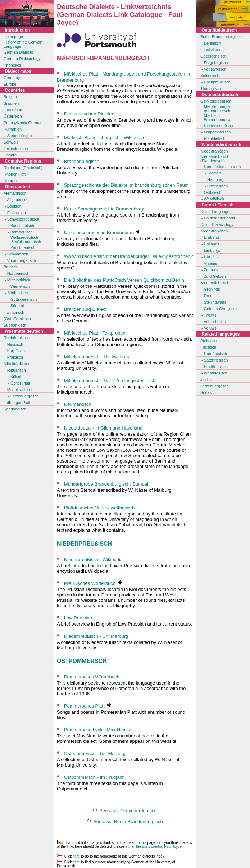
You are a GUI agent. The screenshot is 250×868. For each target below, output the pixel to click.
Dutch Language (215, 212)
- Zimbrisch (14, 312)
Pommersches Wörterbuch (92, 677)
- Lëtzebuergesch (21, 396)
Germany (12, 78)
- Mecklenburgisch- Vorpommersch (218, 109)
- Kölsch (13, 377)
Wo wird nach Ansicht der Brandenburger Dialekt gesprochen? (129, 256)
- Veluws (208, 328)
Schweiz (11, 142)
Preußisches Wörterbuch (90, 583)
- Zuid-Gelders (213, 276)
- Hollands (210, 244)
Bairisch (11, 267)
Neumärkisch (78, 404)
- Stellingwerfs (213, 302)
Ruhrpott (11, 181)
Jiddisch (208, 380)
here (76, 856)
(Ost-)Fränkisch (17, 319)
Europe (10, 84)
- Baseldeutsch (19, 226)
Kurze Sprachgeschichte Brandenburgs (105, 209)
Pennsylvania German (23, 123)
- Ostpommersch (215, 132)
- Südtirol (14, 306)
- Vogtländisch (213, 69)
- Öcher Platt (17, 383)
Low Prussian (78, 618)
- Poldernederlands (218, 218)
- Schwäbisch (16, 254)
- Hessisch (13, 344)
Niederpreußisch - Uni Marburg (96, 636)
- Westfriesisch (214, 373)
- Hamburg (212, 179)
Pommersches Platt (84, 706)
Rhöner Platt (15, 174)
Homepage (13, 37)
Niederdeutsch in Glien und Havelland (103, 428)
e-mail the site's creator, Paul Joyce (153, 847)
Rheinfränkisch (17, 338)
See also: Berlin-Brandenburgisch (128, 821)
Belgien (10, 97)
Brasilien (11, 103)
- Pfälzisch (13, 357)
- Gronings (210, 289)
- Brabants (210, 237)
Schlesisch (210, 76)
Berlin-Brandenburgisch (221, 37)
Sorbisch (208, 392)
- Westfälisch (212, 199)
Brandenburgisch (82, 161)
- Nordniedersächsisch (221, 167)
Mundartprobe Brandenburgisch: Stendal (106, 484)
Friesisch (208, 347)
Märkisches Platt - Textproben (95, 333)
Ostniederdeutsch (216, 101)
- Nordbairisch (17, 273)
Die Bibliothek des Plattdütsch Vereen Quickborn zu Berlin (124, 280)
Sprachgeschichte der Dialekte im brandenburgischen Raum (126, 185)
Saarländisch (15, 409)
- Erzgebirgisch (214, 63)
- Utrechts (210, 257)
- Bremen (211, 173)
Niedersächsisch (215, 283)
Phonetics (12, 65)
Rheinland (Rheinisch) (23, 168)
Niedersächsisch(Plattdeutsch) (215, 159)
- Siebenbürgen (18, 136)
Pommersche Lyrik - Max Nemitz (98, 730)
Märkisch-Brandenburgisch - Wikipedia (104, 138)
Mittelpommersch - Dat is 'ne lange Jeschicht (110, 380)
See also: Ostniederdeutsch (128, 811)
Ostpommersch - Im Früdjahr (94, 777)
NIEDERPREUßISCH (84, 544)
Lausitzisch (210, 50)
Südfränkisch (15, 325)
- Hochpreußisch (215, 82)
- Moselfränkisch (19, 390)
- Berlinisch (211, 43)
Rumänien (13, 129)
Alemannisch (15, 193)
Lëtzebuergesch (214, 386)
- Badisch (12, 206)
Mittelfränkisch (16, 364)
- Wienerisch (17, 286)
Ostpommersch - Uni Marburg (95, 753)
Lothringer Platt (17, 403)
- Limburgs (210, 250)
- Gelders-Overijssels (219, 309)
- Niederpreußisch (217, 126)
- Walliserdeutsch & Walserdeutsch (22, 240)
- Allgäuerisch (16, 200)
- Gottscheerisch (20, 299)
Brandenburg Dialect (85, 309)
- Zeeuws (209, 270)
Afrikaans (209, 341)
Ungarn (10, 155)
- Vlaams (209, 263)
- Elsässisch (15, 213)
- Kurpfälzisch (16, 351)
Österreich (13, 116)
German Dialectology (22, 59)
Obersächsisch (213, 56)
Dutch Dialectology (217, 224)
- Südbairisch (16, 293)
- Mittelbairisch (17, 280)
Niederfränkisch (214, 151)
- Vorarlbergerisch (20, 260)
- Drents (208, 296)
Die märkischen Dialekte (89, 114)
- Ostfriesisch (214, 186)
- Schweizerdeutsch (21, 219)
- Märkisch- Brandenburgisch (217, 118)
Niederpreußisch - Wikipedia (93, 560)
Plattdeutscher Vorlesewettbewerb (99, 508)
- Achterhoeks (213, 322)
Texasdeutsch (16, 149)
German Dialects (18, 52)
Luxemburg (13, 110)
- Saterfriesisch (214, 360)
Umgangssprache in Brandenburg (99, 233)
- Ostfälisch (211, 192)
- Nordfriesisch (214, 354)
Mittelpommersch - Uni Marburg (97, 357)
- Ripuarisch (15, 370)
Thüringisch (211, 88)
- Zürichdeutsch (19, 247)
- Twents (208, 315)
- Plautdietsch (213, 138)
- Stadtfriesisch (214, 367)
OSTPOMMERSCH (82, 661)
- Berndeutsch (18, 232)
